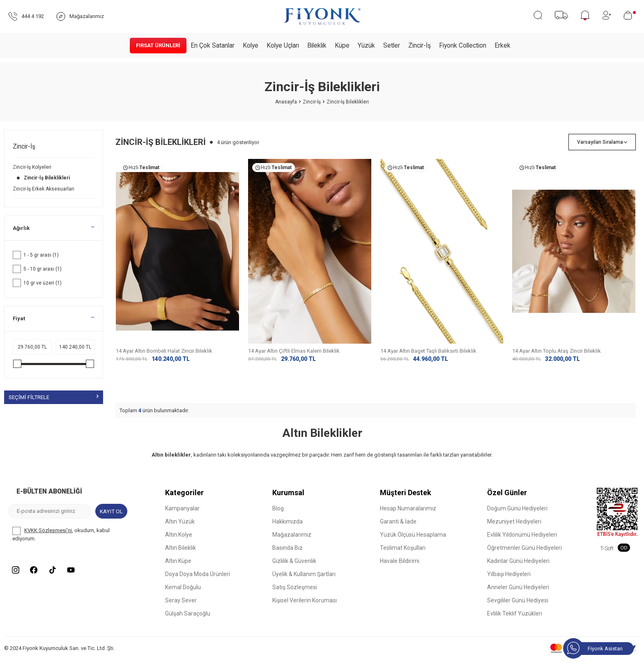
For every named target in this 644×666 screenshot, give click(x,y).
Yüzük (366, 46)
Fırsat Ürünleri (158, 45)
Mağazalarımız (292, 541)
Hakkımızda (287, 528)
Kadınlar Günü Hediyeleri (518, 567)
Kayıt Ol (111, 517)
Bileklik (317, 46)
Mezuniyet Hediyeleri (514, 528)
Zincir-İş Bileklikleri (42, 178)
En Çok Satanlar (213, 46)
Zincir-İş (420, 46)
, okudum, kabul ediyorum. (61, 540)
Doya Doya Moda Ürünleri (198, 581)
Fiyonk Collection (463, 46)
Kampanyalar (182, 515)
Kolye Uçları (283, 46)
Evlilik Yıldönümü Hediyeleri (522, 541)
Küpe (342, 46)
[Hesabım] (607, 15)
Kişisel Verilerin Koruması (305, 607)
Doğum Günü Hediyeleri (517, 515)
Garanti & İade (398, 528)
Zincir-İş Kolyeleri (33, 167)
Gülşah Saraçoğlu (188, 620)
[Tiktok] (57, 577)
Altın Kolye (179, 541)
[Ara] (538, 15)
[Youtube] (78, 577)
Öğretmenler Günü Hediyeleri (524, 554)
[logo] (322, 16)
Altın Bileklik (181, 554)
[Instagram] (16, 577)
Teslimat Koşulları (403, 554)
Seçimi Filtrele (54, 397)
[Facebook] (37, 577)
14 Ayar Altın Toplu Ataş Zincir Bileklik (557, 351)
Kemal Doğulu (183, 594)
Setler (392, 46)
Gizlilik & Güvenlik (294, 567)
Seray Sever (181, 607)
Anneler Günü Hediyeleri (518, 594)
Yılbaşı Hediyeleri (509, 581)
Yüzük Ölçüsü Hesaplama (413, 541)
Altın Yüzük (180, 528)
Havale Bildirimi (400, 567)
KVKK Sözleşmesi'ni (48, 537)
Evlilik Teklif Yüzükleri (515, 620)
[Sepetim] (630, 15)
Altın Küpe (178, 567)
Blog (278, 515)
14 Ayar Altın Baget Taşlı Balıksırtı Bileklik (428, 351)
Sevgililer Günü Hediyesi (518, 607)
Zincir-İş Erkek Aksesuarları (44, 189)
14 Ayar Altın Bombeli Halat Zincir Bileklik (164, 351)
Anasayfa (286, 102)
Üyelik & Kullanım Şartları (304, 581)
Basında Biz (287, 554)
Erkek (503, 46)
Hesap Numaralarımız (408, 515)
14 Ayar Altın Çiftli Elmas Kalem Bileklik (294, 351)
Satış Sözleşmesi (295, 594)
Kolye (251, 46)
